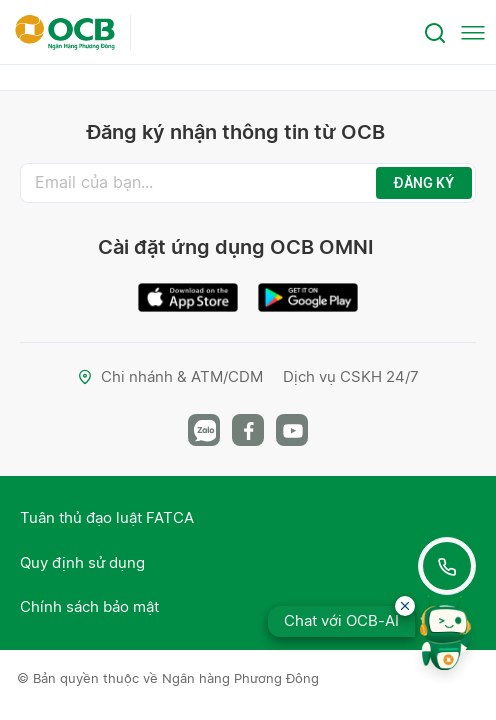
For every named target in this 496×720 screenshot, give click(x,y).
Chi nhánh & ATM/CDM (170, 376)
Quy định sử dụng (82, 562)
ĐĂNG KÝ (424, 183)
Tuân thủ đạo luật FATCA (107, 517)
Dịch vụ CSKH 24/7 (351, 376)
